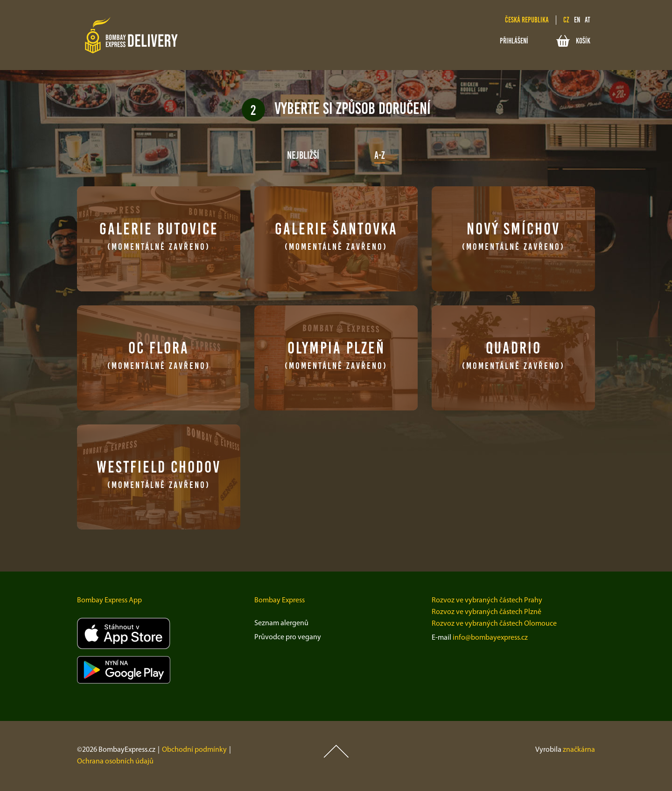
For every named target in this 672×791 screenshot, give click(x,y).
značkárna (579, 750)
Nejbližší (303, 155)
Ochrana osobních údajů (115, 762)
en (577, 20)
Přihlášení (514, 41)
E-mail (441, 638)
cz (566, 20)
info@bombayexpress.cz (490, 638)
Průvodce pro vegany (288, 637)
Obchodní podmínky (194, 750)
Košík (573, 41)
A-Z (380, 155)
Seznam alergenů (281, 623)
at (588, 20)
